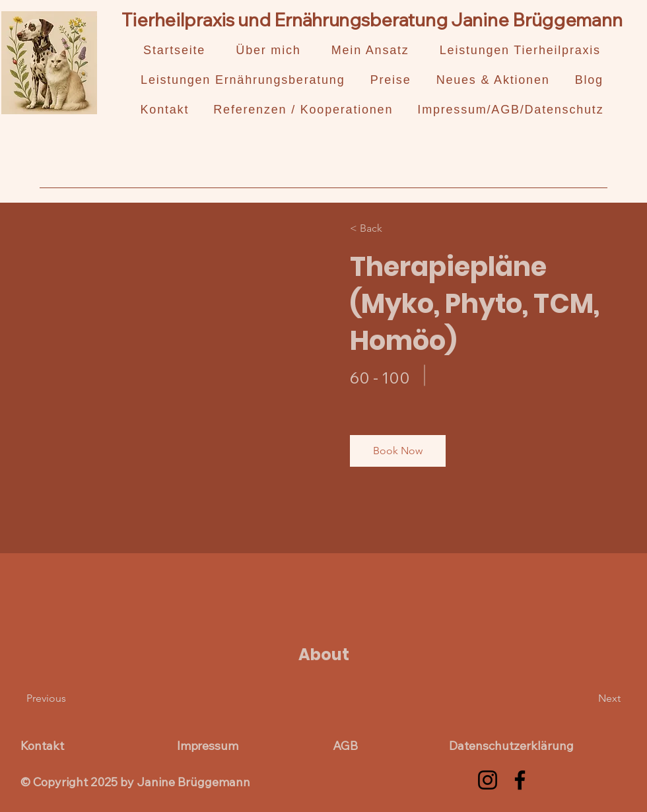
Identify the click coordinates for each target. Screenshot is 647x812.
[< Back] (388, 228)
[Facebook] (520, 780)
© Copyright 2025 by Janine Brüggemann (135, 782)
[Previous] (64, 698)
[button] (398, 451)
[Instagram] (488, 780)
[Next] (585, 698)
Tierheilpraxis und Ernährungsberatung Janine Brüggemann (372, 19)
